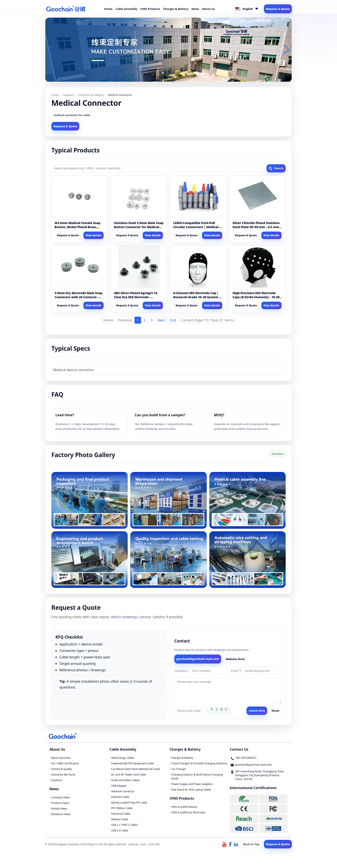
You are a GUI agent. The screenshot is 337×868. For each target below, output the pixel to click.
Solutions (57, 780)
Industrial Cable (121, 814)
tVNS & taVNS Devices (184, 807)
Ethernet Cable (120, 797)
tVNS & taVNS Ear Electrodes (188, 812)
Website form (235, 659)
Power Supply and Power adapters (192, 784)
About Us (208, 9)
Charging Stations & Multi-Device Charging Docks (197, 777)
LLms (143, 844)
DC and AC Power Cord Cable (129, 775)
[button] (165, 78)
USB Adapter (119, 786)
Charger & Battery (176, 9)
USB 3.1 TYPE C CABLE (124, 825)
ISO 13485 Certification (65, 763)
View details (93, 235)
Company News (61, 797)
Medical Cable (119, 819)
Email (236, 671)
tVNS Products (150, 9)
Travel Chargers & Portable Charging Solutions (199, 763)
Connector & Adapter (91, 95)
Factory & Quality (62, 769)
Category (68, 95)
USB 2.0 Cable (119, 830)
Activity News (59, 809)
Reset (275, 711)
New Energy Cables (123, 758)
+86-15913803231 (246, 758)
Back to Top (251, 844)
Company (181, 671)
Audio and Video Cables (125, 780)
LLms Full (154, 844)
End (173, 320)
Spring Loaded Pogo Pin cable (129, 803)
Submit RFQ (257, 711)
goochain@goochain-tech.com (198, 659)
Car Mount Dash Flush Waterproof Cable (136, 769)
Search (276, 168)
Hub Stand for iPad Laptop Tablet (191, 790)
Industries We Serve (63, 775)
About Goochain (61, 758)
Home (108, 9)
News (195, 9)
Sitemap (133, 844)
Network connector (123, 791)
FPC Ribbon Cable (122, 808)
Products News (60, 803)
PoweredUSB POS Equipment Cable (132, 763)
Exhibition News (61, 814)
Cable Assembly (126, 9)
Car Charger (179, 769)
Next (161, 320)
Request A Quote (278, 9)
